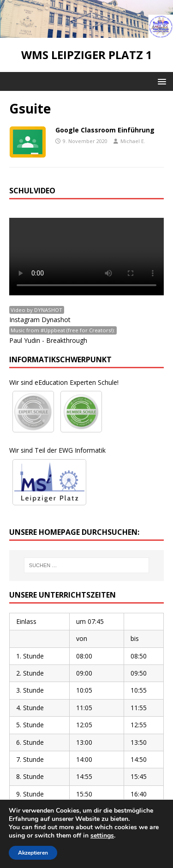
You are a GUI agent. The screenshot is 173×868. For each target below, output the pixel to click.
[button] (160, 81)
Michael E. (133, 141)
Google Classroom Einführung (105, 130)
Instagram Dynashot (40, 320)
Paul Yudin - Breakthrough (48, 340)
